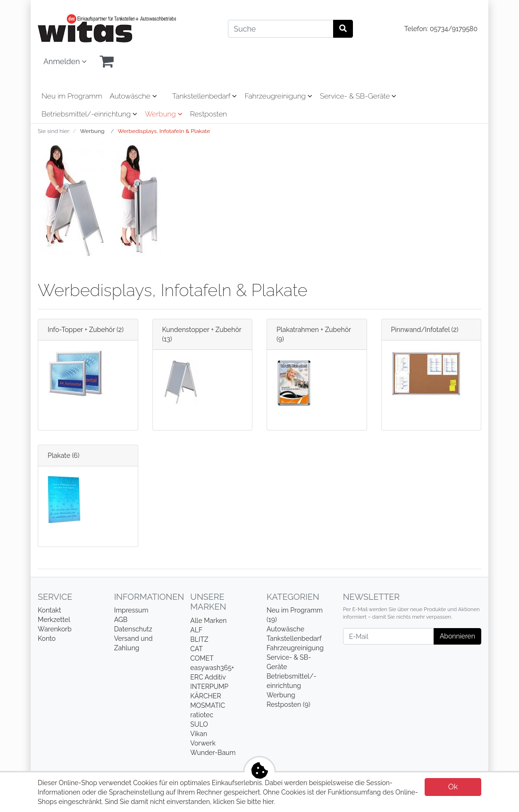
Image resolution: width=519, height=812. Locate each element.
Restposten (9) (289, 704)
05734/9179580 (454, 29)
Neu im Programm (72, 96)
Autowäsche (134, 96)
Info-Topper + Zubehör (81, 330)
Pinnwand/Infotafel (421, 330)
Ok (453, 787)
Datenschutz (133, 629)
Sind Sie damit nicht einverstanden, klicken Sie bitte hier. (190, 802)
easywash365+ (212, 668)
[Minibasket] (107, 62)
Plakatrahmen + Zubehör (314, 330)
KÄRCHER (205, 696)
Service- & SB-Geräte (358, 96)
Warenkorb (55, 629)
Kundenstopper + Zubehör (202, 330)
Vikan (199, 734)
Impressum (131, 610)
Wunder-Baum (213, 753)
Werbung (163, 114)
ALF (196, 630)
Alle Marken (208, 621)
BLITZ (199, 639)
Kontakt (49, 610)
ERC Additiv (208, 677)
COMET (202, 658)
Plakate (59, 456)
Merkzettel (54, 620)
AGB (121, 620)
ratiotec (202, 715)
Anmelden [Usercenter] (65, 62)
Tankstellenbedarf (205, 96)
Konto (47, 638)
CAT (197, 649)
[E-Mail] (389, 636)
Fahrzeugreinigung (278, 96)
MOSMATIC (208, 705)
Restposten (209, 114)
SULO (199, 724)
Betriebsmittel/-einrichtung (89, 114)
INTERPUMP (209, 687)
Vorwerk (203, 743)
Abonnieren (457, 636)
